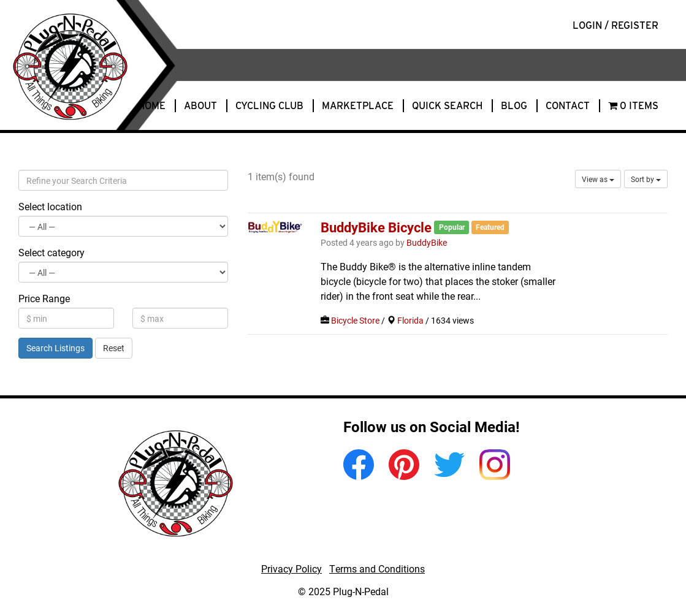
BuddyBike (427, 243)
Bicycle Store (355, 321)
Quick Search (447, 106)
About (200, 106)
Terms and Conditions (377, 568)
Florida (410, 321)
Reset (114, 348)
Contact (568, 106)
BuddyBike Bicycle (376, 227)
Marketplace (358, 106)
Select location (50, 206)
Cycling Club (269, 106)
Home (152, 106)
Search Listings (55, 348)
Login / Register (615, 25)
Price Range (44, 298)
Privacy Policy (292, 568)
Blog (514, 106)
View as (598, 179)
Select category (51, 252)
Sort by (646, 179)
